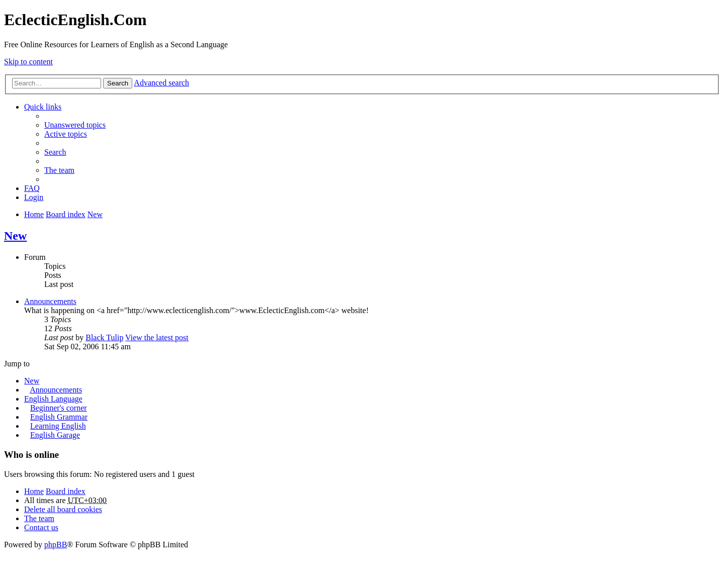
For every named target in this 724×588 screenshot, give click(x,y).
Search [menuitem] (55, 152)
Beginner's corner (59, 408)
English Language (53, 399)
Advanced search (161, 83)
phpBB (56, 545)
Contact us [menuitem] (41, 527)
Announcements (50, 301)
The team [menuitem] (59, 170)
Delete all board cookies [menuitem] (63, 509)
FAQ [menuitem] (32, 188)
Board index (66, 491)
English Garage (55, 435)
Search (118, 83)
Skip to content (28, 62)
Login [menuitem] (34, 197)
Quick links (43, 107)
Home (34, 491)
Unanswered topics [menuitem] (75, 125)
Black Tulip (104, 337)
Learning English (58, 426)
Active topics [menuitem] (66, 134)
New (15, 236)
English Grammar (59, 417)
